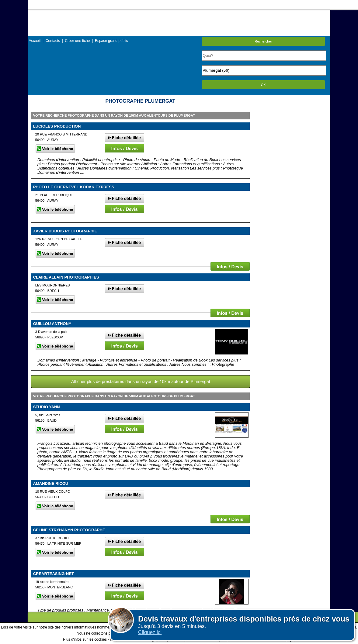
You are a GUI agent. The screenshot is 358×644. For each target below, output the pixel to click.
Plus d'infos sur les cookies (85, 639)
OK (263, 85)
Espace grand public (111, 41)
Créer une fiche (77, 41)
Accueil (35, 41)
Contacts (53, 41)
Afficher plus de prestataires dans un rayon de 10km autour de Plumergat (141, 382)
